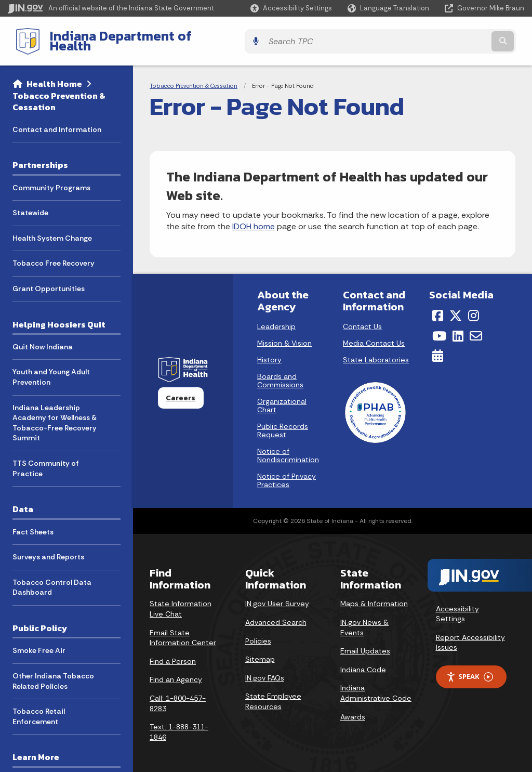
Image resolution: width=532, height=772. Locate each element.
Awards (353, 709)
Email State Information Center (183, 630)
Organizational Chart (282, 398)
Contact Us (362, 319)
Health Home (54, 76)
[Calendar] (438, 348)
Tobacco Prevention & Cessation (59, 93)
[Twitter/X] (456, 308)
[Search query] (461, 37)
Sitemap (260, 651)
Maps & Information (374, 596)
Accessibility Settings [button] (457, 606)
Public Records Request (283, 423)
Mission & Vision (284, 335)
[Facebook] (438, 308)
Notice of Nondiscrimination (288, 448)
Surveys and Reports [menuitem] (48, 549)
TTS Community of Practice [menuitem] (46, 461)
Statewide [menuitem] (30, 205)
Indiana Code (363, 661)
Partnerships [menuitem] (40, 157)
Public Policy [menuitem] (40, 620)
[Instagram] (474, 308)
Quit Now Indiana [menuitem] (43, 339)
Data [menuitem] (23, 501)
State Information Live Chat (181, 601)
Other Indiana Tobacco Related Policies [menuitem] (53, 673)
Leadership (276, 319)
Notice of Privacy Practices (287, 473)
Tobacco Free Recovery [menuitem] (54, 255)
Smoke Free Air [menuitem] (39, 643)
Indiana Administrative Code (376, 685)
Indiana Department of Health (133, 37)
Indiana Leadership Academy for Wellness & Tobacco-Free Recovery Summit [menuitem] (55, 415)
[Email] (476, 328)
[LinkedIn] (458, 328)
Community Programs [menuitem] (51, 179)
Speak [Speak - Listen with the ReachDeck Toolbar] (470, 669)
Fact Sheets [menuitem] (33, 524)
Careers (181, 390)
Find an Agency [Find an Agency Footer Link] (176, 672)
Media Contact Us (374, 335)
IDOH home (254, 219)
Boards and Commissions (280, 373)
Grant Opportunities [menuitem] (49, 281)
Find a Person (173, 653)
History (269, 352)
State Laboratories (376, 352)
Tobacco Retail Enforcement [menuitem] (39, 709)
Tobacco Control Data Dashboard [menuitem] (52, 579)
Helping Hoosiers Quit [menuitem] (59, 316)
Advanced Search (276, 614)
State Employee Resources (273, 694)
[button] (291, 8)
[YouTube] (439, 328)
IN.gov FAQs (265, 670)
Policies (258, 633)
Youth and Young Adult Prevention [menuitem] (51, 369)
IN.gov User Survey (277, 596)
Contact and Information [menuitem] (57, 121)
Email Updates (365, 643)
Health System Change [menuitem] (52, 230)
